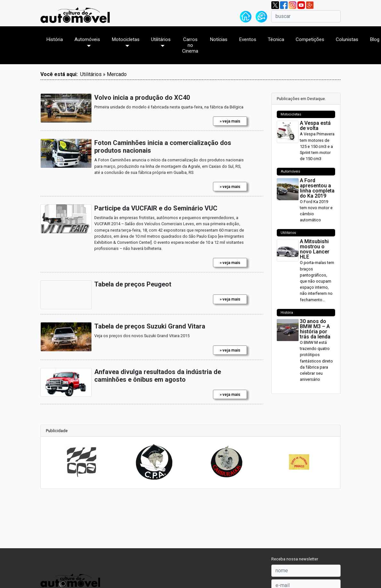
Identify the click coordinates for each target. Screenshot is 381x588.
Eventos (248, 39)
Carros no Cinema (190, 45)
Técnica (276, 39)
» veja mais (230, 121)
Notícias (219, 39)
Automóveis (87, 39)
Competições (310, 39)
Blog (375, 39)
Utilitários (161, 39)
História (55, 39)
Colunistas (347, 39)
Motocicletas (126, 39)
